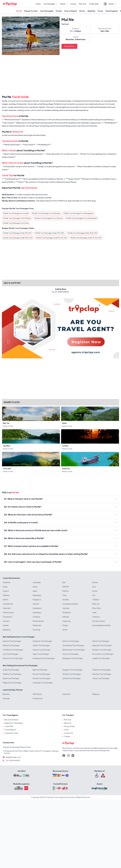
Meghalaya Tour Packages (73, 658)
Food (100, 11)
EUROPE (66, 587)
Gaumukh (7, 608)
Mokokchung (8, 612)
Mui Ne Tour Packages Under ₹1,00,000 (52, 238)
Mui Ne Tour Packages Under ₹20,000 (83, 233)
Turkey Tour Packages (101, 678)
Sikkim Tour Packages (41, 645)
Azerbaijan (37, 582)
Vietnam (65, 24)
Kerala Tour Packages (71, 641)
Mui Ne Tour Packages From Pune (16, 223)
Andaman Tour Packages (42, 641)
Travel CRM (9, 726)
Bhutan (95, 582)
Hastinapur (37, 612)
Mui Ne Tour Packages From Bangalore (79, 213)
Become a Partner (12, 720)
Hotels (59, 11)
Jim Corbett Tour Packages (103, 654)
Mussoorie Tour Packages (13, 658)
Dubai (5, 587)
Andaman (7, 582)
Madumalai (37, 625)
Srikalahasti (37, 608)
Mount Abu (96, 608)
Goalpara (36, 617)
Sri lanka (66, 600)
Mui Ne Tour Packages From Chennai (49, 218)
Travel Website (10, 730)
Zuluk (94, 612)
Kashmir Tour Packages (12, 641)
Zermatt (6, 621)
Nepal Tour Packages (11, 678)
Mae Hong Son (38, 621)
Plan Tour (83, 4)
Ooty (65, 595)
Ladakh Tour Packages (101, 658)
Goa (94, 587)
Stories (73, 4)
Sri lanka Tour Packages (72, 678)
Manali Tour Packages (11, 645)
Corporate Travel (11, 733)
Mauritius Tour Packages (102, 674)
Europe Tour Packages (41, 678)
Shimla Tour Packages (101, 641)
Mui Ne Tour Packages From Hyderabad (81, 218)
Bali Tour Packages (40, 670)
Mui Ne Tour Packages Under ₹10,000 (50, 233)
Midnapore (67, 612)
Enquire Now (69, 46)
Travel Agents (111, 11)
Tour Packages (50, 4)
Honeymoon (38, 698)
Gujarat (6, 591)
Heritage (6, 698)
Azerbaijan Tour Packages (43, 683)
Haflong (66, 617)
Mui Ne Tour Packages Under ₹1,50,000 (86, 238)
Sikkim (5, 600)
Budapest (7, 630)
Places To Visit (31, 11)
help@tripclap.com (13, 757)
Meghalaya (37, 595)
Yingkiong (66, 621)
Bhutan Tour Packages (41, 674)
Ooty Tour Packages (70, 654)
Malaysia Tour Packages (12, 683)
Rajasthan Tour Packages (102, 645)
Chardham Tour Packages (13, 650)
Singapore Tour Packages (72, 670)
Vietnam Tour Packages (72, 674)
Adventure (66, 694)
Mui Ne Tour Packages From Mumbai (46, 213)
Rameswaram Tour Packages (74, 650)
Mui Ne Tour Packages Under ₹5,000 (17, 233)
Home (38, 4)
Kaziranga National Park (101, 625)
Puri (94, 595)
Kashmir (66, 591)
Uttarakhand (8, 604)
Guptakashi (7, 617)
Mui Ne (19, 11)
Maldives (6, 595)
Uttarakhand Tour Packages (73, 645)
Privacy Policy (70, 726)
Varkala (6, 625)
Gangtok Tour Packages (102, 650)
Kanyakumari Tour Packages (44, 658)
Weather (91, 11)
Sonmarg (36, 630)
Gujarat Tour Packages (42, 650)
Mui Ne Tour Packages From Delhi (16, 213)
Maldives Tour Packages (12, 674)
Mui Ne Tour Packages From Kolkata (17, 218)
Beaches (6, 694)
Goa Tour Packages (11, 654)
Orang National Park (70, 604)
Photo (82, 11)
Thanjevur (96, 617)
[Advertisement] (60, 76)
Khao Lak (96, 604)
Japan (35, 591)
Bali (64, 582)
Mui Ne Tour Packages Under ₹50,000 (18, 238)
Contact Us (69, 733)
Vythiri (65, 630)
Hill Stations (37, 694)
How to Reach (71, 11)
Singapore (37, 600)
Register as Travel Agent (14, 723)
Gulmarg (66, 608)
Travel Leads (94, 4)
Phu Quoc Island (99, 621)
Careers (67, 736)
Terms (67, 730)
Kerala (95, 591)
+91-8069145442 (13, 760)
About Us (68, 723)
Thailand (96, 600)
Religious (96, 694)
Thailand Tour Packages (101, 670)
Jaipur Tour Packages (41, 654)
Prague (65, 625)
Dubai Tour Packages (11, 670)
